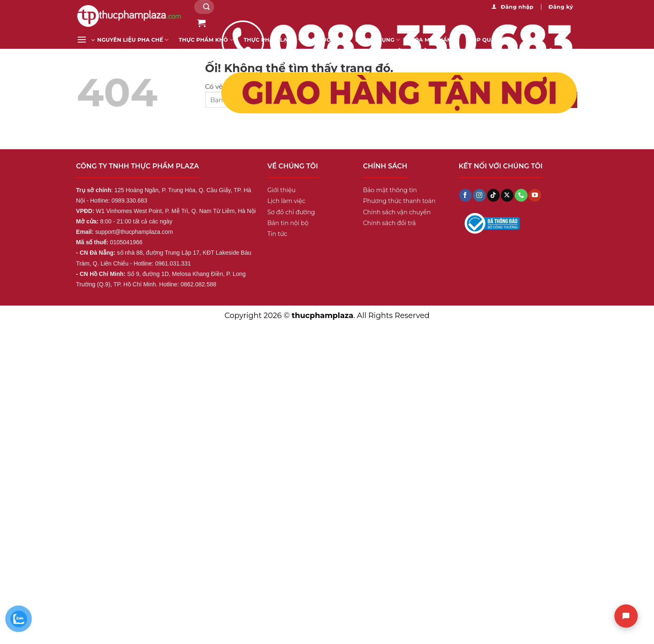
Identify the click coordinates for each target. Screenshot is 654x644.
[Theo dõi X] (507, 195)
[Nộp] (207, 7)
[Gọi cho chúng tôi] (521, 195)
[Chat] (626, 616)
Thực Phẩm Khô (206, 40)
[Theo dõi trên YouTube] (535, 195)
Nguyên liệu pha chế (133, 40)
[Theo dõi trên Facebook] (465, 195)
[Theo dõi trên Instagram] (479, 195)
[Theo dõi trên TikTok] (493, 195)
